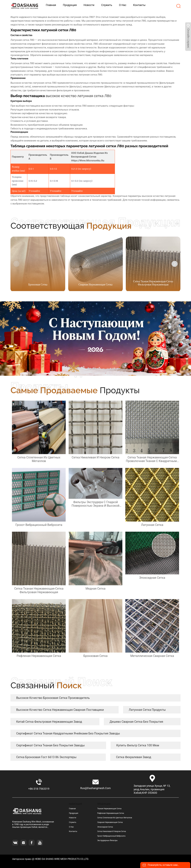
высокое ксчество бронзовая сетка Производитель (53, 698)
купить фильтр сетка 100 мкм (138, 745)
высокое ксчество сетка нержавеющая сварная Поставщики (60, 710)
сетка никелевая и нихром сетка (112, 831)
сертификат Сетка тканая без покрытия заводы (51, 745)
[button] (175, 264)
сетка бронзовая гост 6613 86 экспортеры (46, 757)
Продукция (74, 813)
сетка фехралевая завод (134, 757)
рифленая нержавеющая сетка (111, 813)
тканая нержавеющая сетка (109, 809)
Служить (73, 822)
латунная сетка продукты (147, 710)
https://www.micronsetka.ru (88, 160)
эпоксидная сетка (105, 827)
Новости (73, 818)
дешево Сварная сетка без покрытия (136, 722)
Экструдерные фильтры (107, 840)
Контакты (73, 831)
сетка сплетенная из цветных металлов (115, 818)
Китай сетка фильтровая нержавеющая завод (49, 722)
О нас (71, 827)
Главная (72, 809)
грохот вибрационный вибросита (111, 836)
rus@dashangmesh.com (95, 788)
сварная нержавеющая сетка (110, 822)
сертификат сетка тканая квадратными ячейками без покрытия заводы (68, 733)
